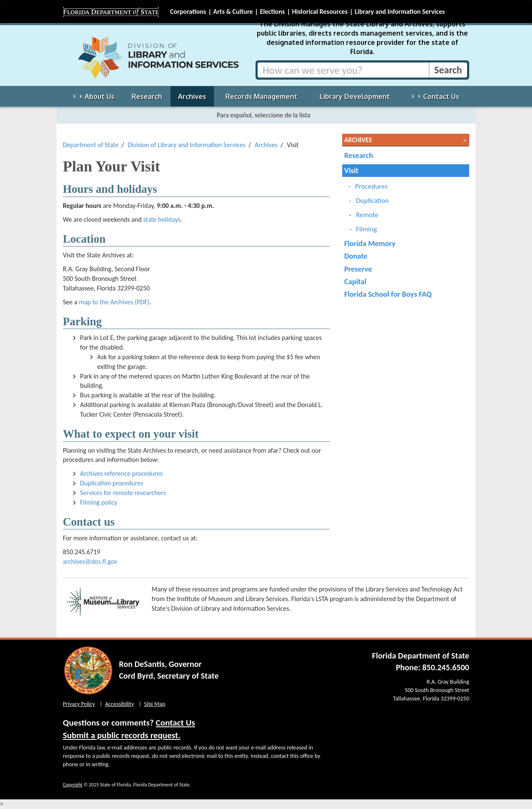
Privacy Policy (79, 704)
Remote (367, 215)
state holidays (162, 219)
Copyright (73, 785)
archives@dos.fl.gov (90, 561)
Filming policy (99, 502)
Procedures (372, 186)
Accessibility (120, 704)
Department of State (91, 145)
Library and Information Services (400, 12)
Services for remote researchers (123, 493)
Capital (355, 281)
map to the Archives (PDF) (114, 302)
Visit (351, 170)
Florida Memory (370, 243)
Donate (356, 256)
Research (359, 155)
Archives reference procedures (121, 473)
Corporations (188, 12)
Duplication (373, 201)
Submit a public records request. (122, 735)
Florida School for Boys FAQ (388, 294)
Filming (367, 229)
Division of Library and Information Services (187, 145)
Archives (266, 145)
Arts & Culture (233, 12)
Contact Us (176, 723)
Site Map (155, 704)
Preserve (358, 269)
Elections (272, 12)
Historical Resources (320, 12)
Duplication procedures (112, 483)
